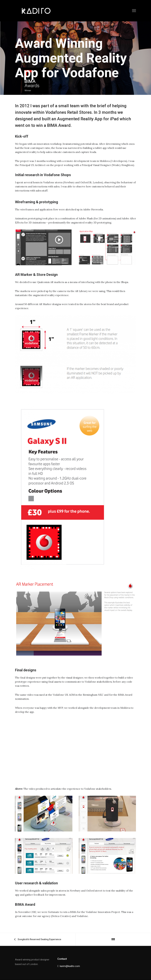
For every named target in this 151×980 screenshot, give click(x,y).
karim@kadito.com (70, 966)
